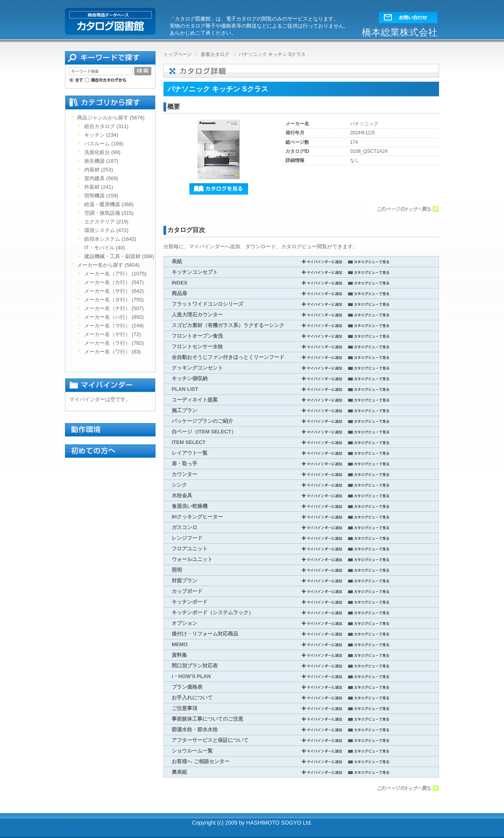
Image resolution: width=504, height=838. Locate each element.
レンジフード (187, 538)
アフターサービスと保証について (210, 740)
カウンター (184, 474)
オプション (184, 623)
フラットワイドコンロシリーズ (208, 304)
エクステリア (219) (106, 222)
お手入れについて (192, 698)
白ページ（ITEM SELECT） (204, 432)
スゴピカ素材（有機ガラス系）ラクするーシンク (228, 325)
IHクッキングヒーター (197, 517)
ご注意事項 (184, 708)
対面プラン (184, 581)
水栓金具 (182, 495)
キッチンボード (190, 602)
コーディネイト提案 (195, 400)
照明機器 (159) (101, 196)
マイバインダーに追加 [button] (322, 262)
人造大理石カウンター (197, 315)
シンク (179, 485)
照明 (177, 570)
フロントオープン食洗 (197, 336)
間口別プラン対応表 (195, 666)
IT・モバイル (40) (105, 248)
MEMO (180, 644)
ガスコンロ (184, 527)
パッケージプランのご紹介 (202, 421)
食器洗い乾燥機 (190, 506)
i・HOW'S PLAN (191, 676)
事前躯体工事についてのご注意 (208, 719)
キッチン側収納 (190, 378)
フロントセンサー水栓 (197, 347)
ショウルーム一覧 (192, 751)
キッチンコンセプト (195, 272)
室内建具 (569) (101, 178)
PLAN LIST (185, 389)
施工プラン (184, 410)
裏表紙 (179, 772)
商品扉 (179, 293)
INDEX (180, 283)
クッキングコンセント (197, 368)
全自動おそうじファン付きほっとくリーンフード (228, 357)
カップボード (187, 591)
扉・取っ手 (184, 464)
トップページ (178, 54)
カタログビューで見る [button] (369, 262)
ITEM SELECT (189, 442)
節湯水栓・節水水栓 (195, 729)
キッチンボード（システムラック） (213, 612)
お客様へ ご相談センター (201, 761)
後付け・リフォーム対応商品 (205, 634)
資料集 (179, 655)
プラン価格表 (187, 687)
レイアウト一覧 (190, 453)
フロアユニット (190, 549)
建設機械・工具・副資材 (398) (119, 256)
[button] (408, 16)
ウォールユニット (192, 559)
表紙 (177, 261)
